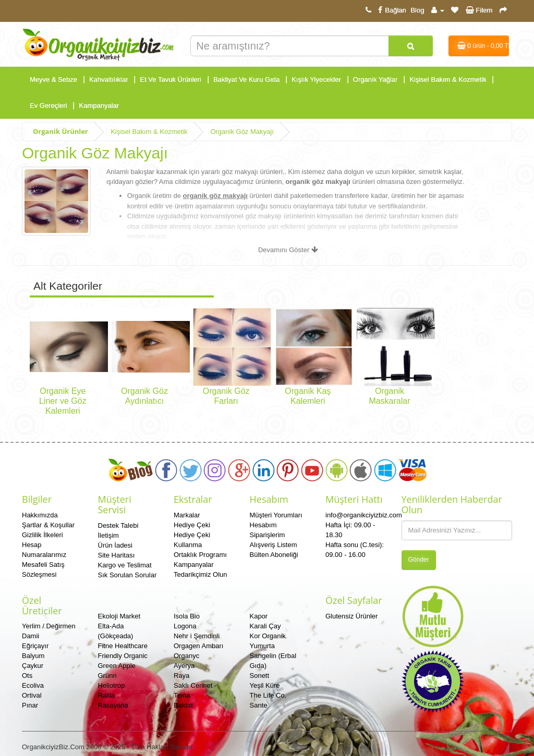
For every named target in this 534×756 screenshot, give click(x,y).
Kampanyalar (99, 106)
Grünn (107, 676)
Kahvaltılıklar (108, 79)
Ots (27, 676)
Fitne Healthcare (123, 646)
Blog (417, 10)
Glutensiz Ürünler (351, 616)
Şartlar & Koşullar (48, 525)
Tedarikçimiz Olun (201, 574)
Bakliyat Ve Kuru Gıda (246, 79)
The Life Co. (268, 695)
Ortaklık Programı (200, 555)
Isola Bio (187, 616)
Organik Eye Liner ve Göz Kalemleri (63, 401)
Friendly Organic (123, 656)
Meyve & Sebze (53, 79)
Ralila (107, 695)
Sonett (260, 676)
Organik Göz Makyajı (242, 132)
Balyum (33, 656)
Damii (31, 636)
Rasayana (113, 705)
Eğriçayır (35, 646)
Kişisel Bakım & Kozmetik (448, 79)
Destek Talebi (118, 525)
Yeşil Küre (265, 685)
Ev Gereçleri (48, 106)
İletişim (108, 535)
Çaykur (33, 666)
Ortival (32, 695)
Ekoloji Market (119, 616)
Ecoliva (33, 685)
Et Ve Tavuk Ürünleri (171, 79)
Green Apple (117, 666)
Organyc (186, 656)
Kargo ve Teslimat (125, 565)
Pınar (30, 705)
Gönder (419, 560)
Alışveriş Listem (274, 545)
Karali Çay (265, 626)
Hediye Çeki (192, 525)
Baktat (183, 705)
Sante (259, 705)
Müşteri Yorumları (276, 515)
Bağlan (391, 10)
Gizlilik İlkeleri (43, 535)
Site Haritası (117, 555)
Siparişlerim (268, 535)
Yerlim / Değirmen (49, 626)
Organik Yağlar (375, 79)
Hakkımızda (40, 515)
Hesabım (263, 525)
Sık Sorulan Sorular (128, 575)
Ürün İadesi (115, 545)
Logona (185, 626)
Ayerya (184, 666)
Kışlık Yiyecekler (316, 79)
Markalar (187, 515)
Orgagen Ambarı (198, 646)
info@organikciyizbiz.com (364, 515)
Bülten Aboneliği (274, 555)
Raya (181, 676)
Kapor (259, 616)
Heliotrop (112, 685)
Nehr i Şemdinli (197, 636)
